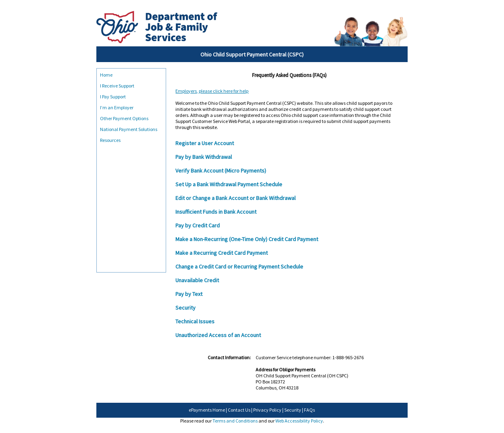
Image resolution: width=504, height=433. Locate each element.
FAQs (309, 410)
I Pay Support (113, 97)
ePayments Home (207, 410)
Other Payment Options (124, 118)
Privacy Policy (267, 410)
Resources (110, 140)
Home (106, 75)
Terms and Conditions (235, 421)
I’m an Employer (117, 107)
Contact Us (239, 410)
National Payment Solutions (129, 129)
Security (293, 410)
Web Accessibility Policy (299, 421)
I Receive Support (117, 86)
